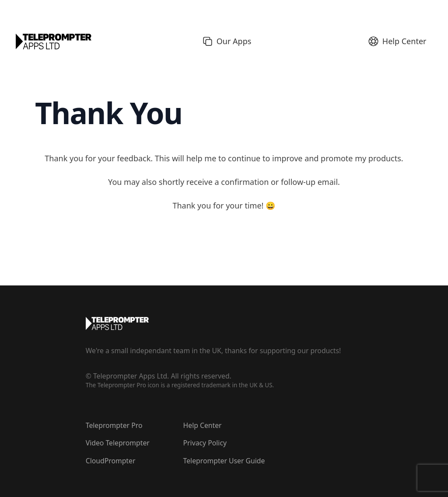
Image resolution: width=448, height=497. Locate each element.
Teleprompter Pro (114, 425)
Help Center (203, 425)
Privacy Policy (205, 443)
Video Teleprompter (118, 443)
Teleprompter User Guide (224, 461)
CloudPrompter (111, 461)
